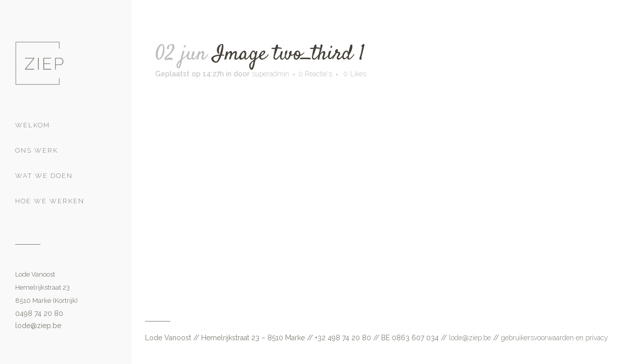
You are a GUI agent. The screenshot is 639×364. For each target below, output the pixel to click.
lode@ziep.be (38, 326)
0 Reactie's (315, 74)
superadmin (270, 74)
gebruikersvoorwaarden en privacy (555, 338)
